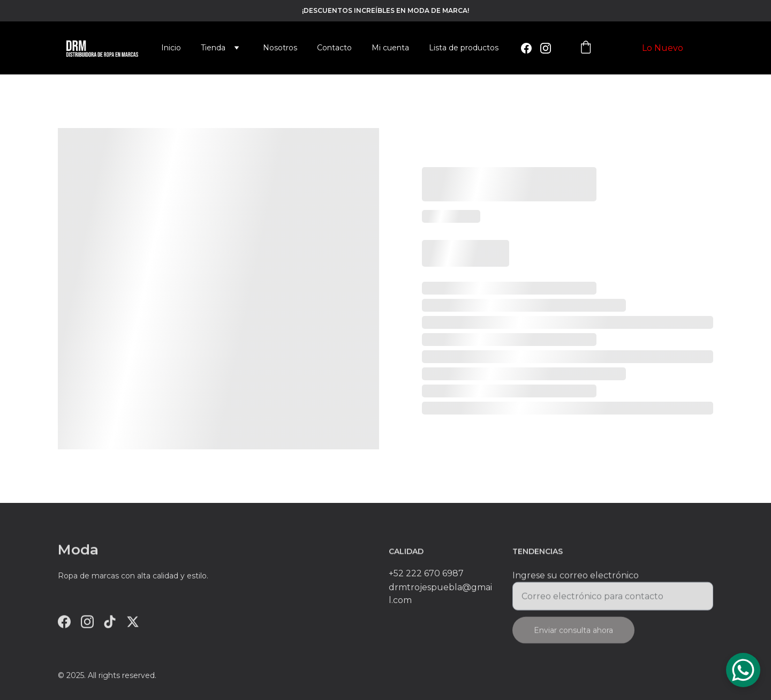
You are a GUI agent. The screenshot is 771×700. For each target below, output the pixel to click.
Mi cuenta (390, 48)
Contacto (334, 48)
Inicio (171, 48)
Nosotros (280, 48)
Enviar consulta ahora (573, 634)
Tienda (213, 48)
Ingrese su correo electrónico (576, 579)
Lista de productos (464, 48)
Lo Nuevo (663, 48)
